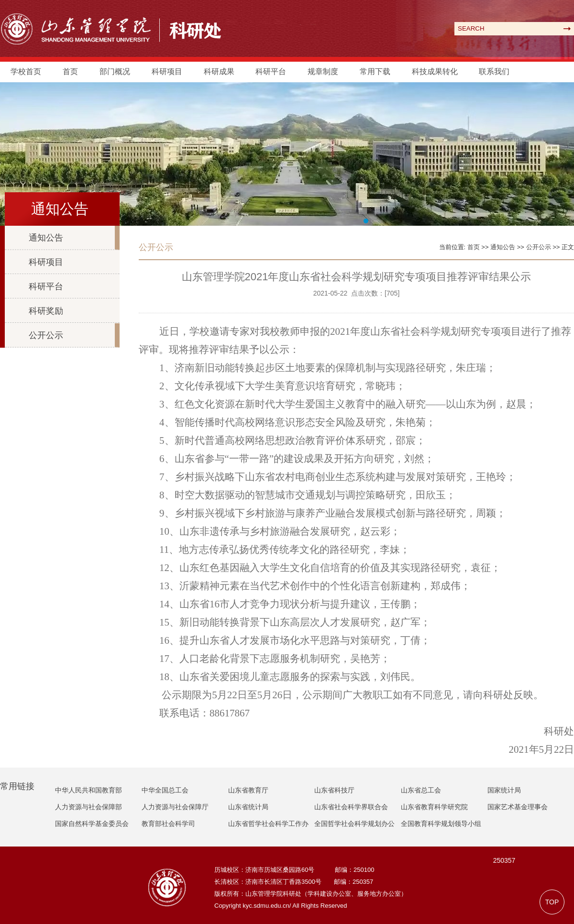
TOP (552, 902)
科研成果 (219, 71)
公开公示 (46, 335)
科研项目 (167, 71)
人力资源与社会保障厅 (175, 807)
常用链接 (17, 786)
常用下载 (375, 71)
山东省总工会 (421, 790)
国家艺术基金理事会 (518, 807)
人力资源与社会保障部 (88, 807)
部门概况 (115, 71)
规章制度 (323, 71)
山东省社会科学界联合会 (351, 807)
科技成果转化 (435, 71)
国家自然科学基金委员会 (92, 824)
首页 (70, 71)
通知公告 (46, 238)
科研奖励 (46, 311)
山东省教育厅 (248, 790)
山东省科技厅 (334, 790)
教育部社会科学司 (168, 824)
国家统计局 (504, 790)
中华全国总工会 (165, 790)
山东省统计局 (248, 807)
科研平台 (271, 71)
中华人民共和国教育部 (88, 790)
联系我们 (494, 71)
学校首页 (26, 71)
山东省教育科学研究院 (434, 807)
